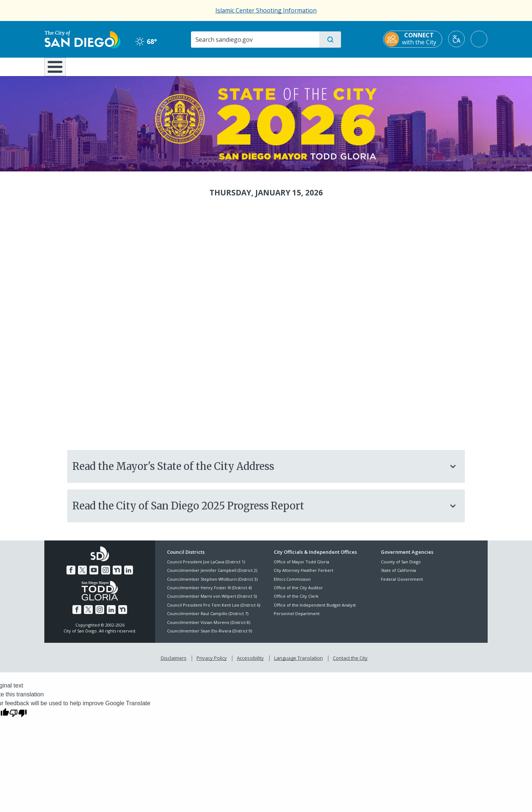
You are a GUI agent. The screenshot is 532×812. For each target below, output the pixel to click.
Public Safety (380, 66)
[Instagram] (106, 574)
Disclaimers (174, 662)
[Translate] (457, 39)
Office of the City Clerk (296, 601)
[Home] (59, 69)
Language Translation (299, 662)
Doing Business (240, 66)
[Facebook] (71, 574)
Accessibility (250, 662)
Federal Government (402, 583)
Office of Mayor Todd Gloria (301, 566)
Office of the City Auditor (298, 592)
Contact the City (350, 662)
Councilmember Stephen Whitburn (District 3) (212, 583)
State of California (398, 575)
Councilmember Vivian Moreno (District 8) (209, 626)
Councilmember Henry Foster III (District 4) (209, 592)
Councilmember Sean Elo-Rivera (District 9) (209, 635)
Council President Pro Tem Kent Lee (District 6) (214, 609)
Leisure (107, 66)
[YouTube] (94, 574)
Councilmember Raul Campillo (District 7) (208, 618)
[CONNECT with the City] (413, 39)
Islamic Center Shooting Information (266, 10)
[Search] (255, 40)
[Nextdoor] (117, 574)
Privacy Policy (212, 662)
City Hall (451, 66)
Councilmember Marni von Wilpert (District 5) (212, 601)
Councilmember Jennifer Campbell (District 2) (212, 575)
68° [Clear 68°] (146, 41)
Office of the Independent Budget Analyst (315, 609)
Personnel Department (297, 618)
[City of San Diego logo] (82, 39)
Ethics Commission (292, 583)
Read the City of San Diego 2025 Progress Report (265, 510)
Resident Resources (175, 66)
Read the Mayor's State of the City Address (265, 470)
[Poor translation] (18, 717)
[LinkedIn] (129, 574)
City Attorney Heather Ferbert (303, 575)
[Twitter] (82, 574)
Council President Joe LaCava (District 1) (206, 566)
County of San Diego (401, 566)
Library (307, 66)
